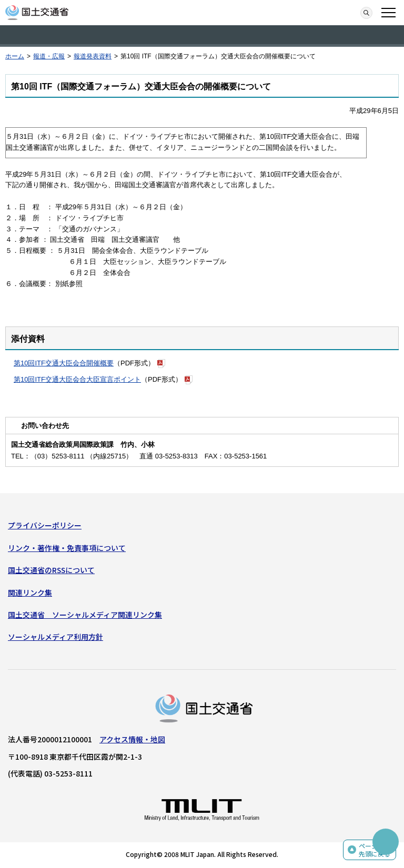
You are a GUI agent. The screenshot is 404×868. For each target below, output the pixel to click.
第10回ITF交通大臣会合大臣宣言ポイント (77, 379)
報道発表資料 (93, 56)
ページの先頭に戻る (375, 850)
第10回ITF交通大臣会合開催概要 (64, 363)
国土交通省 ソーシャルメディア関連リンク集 (85, 615)
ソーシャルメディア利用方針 (55, 637)
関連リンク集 (30, 593)
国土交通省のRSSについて (51, 570)
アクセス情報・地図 (132, 739)
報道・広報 (49, 56)
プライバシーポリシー (45, 525)
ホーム (15, 56)
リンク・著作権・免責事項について (67, 548)
